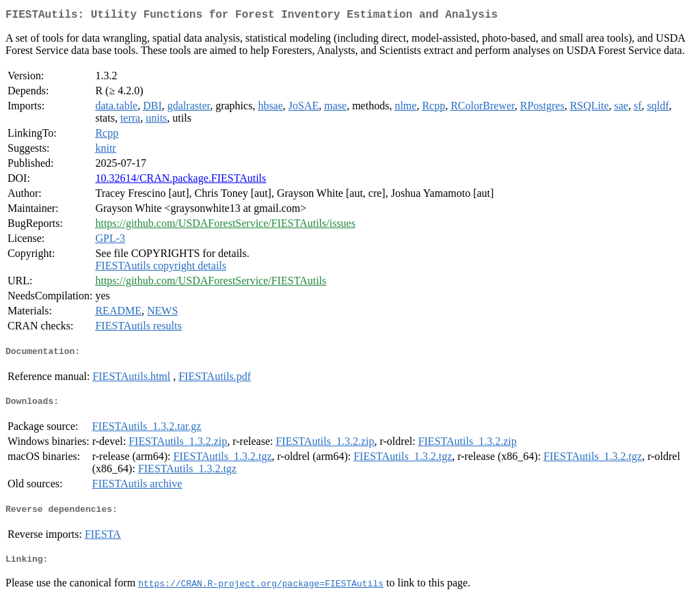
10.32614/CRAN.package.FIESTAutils (180, 181)
